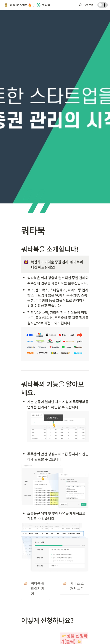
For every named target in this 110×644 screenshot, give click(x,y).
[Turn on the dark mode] (103, 6)
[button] (18, 5)
